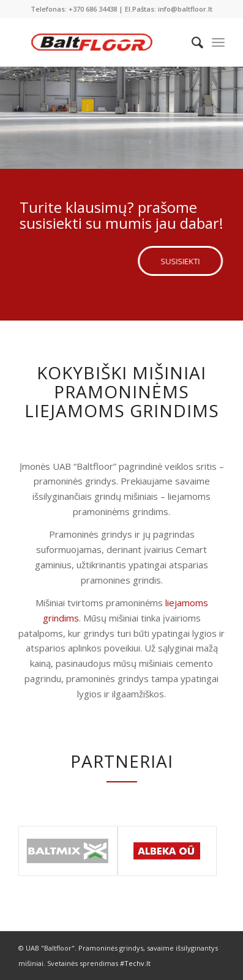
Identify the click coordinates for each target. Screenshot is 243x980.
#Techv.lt (135, 963)
